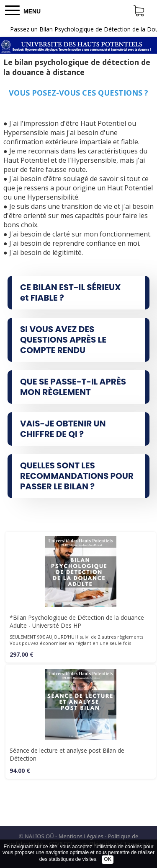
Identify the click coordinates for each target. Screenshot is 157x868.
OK (108, 859)
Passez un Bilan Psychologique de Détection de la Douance (84, 29)
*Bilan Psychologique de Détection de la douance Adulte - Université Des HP (77, 621)
